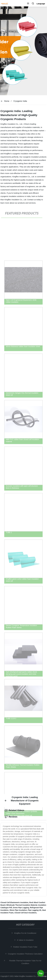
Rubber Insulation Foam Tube (26, 947)
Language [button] (41, 4)
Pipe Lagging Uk (35, 910)
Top (41, 974)
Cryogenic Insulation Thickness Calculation (26, 954)
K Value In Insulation (26, 940)
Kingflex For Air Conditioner (26, 933)
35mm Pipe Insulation (18, 910)
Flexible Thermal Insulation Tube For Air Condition (26, 962)
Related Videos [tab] (15, 810)
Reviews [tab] (11, 817)
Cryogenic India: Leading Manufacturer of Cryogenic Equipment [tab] (22, 801)
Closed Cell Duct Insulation (25, 913)
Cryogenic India (20, 101)
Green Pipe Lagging (21, 908)
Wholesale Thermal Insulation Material (22, 905)
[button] (28, 4)
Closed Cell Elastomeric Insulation (14, 902)
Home (7, 101)
